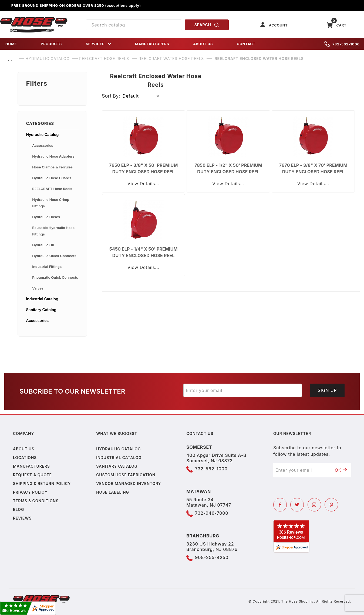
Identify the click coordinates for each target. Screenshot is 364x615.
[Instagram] (314, 505)
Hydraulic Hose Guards (52, 178)
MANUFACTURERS (152, 44)
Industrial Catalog (42, 299)
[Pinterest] (331, 505)
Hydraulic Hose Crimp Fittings (51, 203)
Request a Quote (32, 475)
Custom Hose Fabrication (126, 475)
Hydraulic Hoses (46, 217)
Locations (25, 458)
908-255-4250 (212, 557)
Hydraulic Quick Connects (54, 256)
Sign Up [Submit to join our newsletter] (327, 390)
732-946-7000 (212, 513)
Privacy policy (30, 492)
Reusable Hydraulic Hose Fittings (53, 231)
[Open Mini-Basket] (337, 25)
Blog (18, 509)
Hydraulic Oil (43, 245)
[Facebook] (280, 505)
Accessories (43, 145)
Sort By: (111, 96)
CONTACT (246, 44)
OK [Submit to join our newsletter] (341, 470)
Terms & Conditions (36, 501)
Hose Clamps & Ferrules (52, 167)
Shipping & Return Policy (42, 483)
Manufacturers (31, 466)
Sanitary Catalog (41, 310)
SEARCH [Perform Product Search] (207, 25)
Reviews (22, 518)
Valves (38, 288)
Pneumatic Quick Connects (55, 277)
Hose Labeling (112, 492)
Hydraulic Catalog (42, 134)
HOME (11, 44)
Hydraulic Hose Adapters (53, 156)
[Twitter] (297, 505)
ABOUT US (203, 44)
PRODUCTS (51, 44)
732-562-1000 (342, 44)
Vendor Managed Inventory (129, 483)
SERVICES (99, 44)
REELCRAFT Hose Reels (52, 189)
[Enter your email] (243, 390)
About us (24, 449)
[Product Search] (134, 25)
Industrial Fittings (47, 267)
